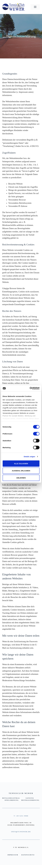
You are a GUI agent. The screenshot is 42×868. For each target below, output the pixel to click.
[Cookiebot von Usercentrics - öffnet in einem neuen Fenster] (30, 388)
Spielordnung (12, 800)
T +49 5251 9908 (21, 816)
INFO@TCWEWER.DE (21, 832)
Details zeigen (29, 457)
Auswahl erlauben (21, 471)
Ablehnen (21, 478)
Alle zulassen (21, 463)
